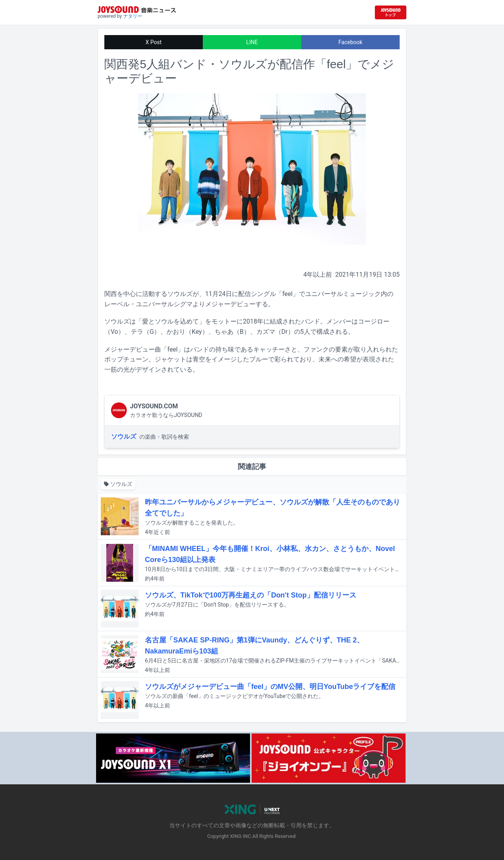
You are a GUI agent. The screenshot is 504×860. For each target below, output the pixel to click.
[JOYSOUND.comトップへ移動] (391, 12)
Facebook (351, 42)
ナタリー (133, 16)
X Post (154, 42)
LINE (252, 42)
